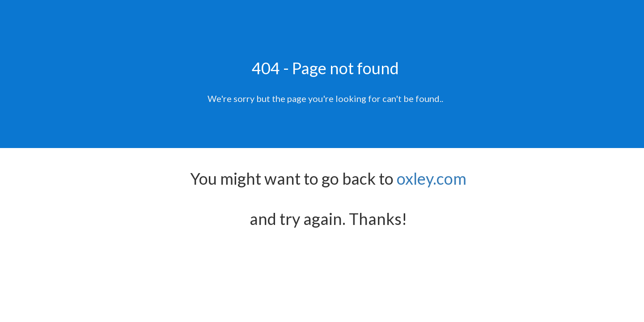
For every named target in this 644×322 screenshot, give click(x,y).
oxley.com (432, 178)
